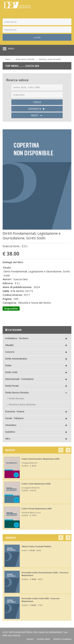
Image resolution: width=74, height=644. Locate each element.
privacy (30, 639)
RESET (37, 115)
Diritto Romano (17, 398)
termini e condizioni (62, 639)
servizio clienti (43, 639)
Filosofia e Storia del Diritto (22, 405)
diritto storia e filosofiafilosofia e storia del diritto (38, 59)
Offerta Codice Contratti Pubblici (36, 546)
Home (8, 59)
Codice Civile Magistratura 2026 (36, 484)
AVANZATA (37, 109)
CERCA (37, 102)
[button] (61, 449)
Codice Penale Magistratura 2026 (37, 509)
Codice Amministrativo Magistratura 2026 (40, 459)
